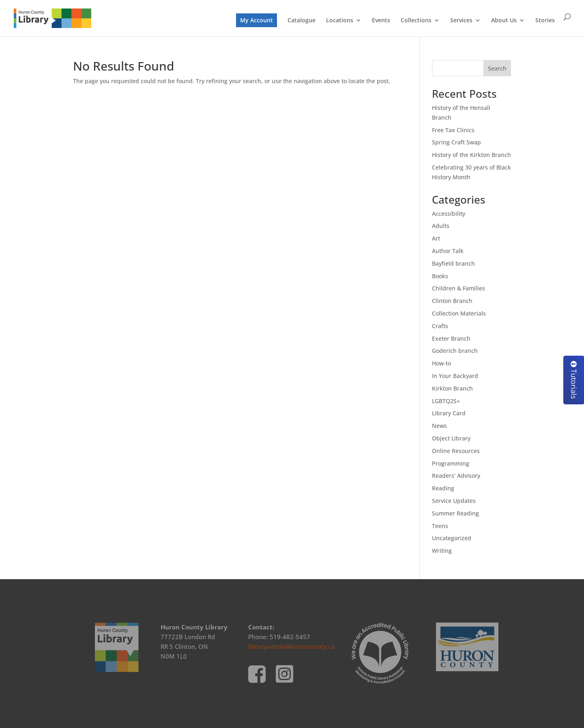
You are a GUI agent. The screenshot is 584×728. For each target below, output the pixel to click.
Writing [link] (442, 551)
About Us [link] (504, 21)
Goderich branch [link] (455, 351)
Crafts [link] (440, 326)
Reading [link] (443, 488)
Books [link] (440, 276)
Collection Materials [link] (459, 313)
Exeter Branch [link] (451, 338)
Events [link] (381, 21)
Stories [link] (545, 21)
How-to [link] (441, 363)
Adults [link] (441, 226)
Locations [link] (340, 21)
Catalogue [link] (302, 21)
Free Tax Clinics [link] (453, 130)
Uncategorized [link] (452, 538)
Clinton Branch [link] (452, 301)
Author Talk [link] (448, 251)
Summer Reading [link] (455, 513)
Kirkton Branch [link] (452, 388)
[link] (53, 18)
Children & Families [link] (458, 288)
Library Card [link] (449, 413)
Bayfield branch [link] (453, 263)
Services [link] (461, 21)
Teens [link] (440, 526)
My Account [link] (257, 20)
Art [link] (436, 238)
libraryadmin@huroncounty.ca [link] (292, 646)
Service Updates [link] (454, 501)
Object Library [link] (451, 438)
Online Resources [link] (456, 451)
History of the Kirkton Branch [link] (471, 155)
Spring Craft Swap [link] (456, 142)
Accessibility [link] (449, 214)
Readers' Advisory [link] (456, 476)
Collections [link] (416, 21)
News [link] (439, 426)
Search (497, 68)
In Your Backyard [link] (455, 376)
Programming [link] (451, 463)
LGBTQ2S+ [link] (446, 401)
